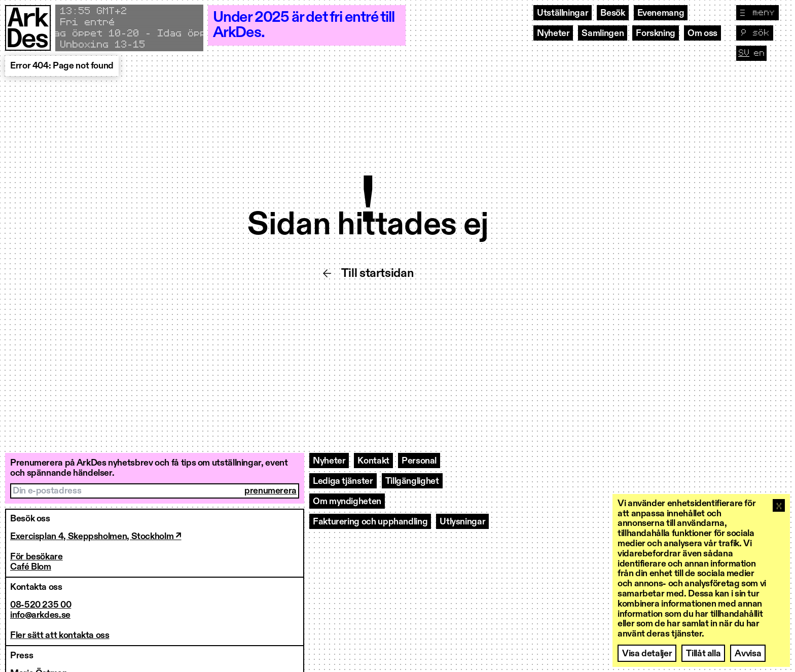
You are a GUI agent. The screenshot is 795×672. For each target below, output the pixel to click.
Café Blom (31, 567)
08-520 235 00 (41, 605)
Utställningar (563, 13)
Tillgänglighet (412, 481)
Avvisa (748, 654)
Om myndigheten (347, 502)
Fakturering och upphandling (370, 522)
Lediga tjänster (343, 481)
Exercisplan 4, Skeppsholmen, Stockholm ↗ (96, 537)
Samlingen (603, 33)
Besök (612, 13)
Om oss (702, 33)
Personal (419, 461)
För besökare (37, 557)
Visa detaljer (647, 654)
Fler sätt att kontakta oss (60, 635)
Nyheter (553, 33)
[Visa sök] (755, 33)
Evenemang (661, 13)
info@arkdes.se (40, 615)
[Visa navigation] (757, 13)
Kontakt (373, 461)
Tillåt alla (703, 654)
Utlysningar (462, 522)
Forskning (656, 33)
